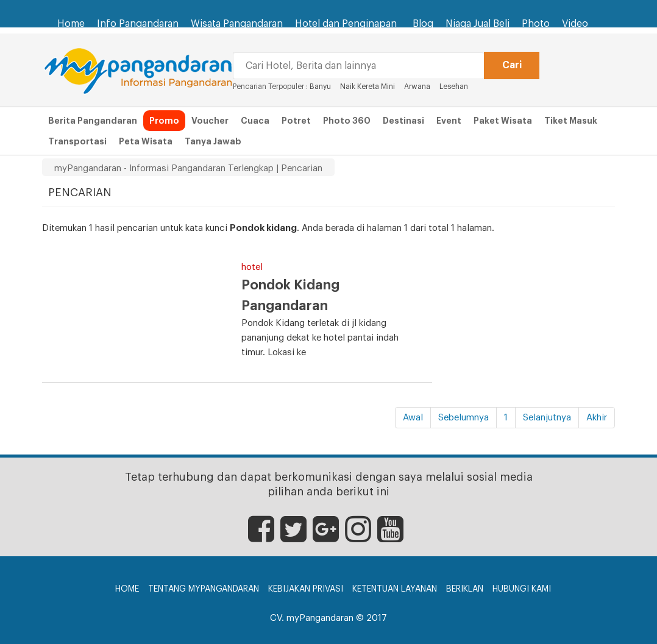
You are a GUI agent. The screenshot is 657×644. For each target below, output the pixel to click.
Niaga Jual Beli (478, 24)
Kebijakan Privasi (306, 589)
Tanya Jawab (213, 141)
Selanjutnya (547, 418)
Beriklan (465, 589)
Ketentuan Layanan (395, 589)
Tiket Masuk (571, 121)
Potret (296, 121)
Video (575, 24)
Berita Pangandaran (93, 121)
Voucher (210, 121)
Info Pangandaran (138, 24)
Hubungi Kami (522, 589)
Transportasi (77, 141)
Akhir (597, 418)
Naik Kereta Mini (368, 87)
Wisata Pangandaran (237, 24)
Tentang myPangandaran (204, 589)
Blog (423, 24)
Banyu (320, 87)
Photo (536, 24)
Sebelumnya (463, 418)
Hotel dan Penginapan (348, 18)
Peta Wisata (146, 141)
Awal (413, 418)
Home (71, 24)
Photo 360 (347, 121)
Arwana (417, 87)
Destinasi (403, 121)
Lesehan (454, 87)
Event (449, 121)
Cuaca (255, 121)
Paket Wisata (503, 121)
